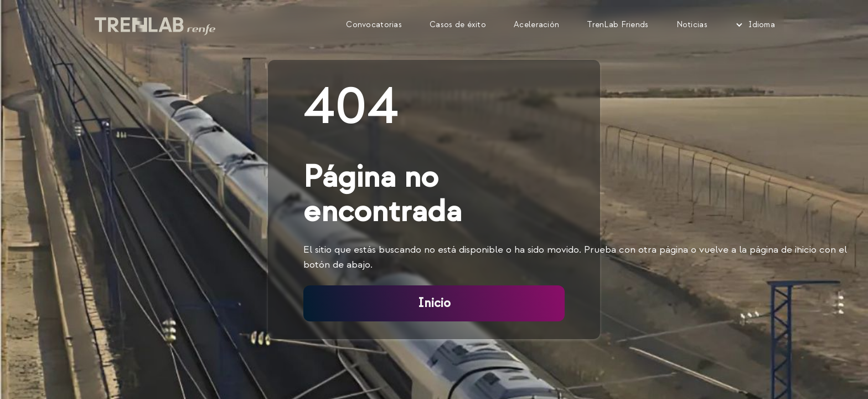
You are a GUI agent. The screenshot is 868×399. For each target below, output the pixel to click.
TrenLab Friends (618, 25)
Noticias (692, 25)
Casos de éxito (458, 25)
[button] (755, 25)
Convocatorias (374, 25)
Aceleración (536, 25)
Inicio (434, 303)
